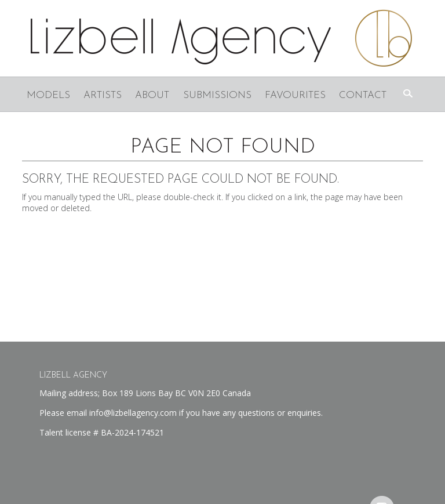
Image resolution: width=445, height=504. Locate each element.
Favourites (295, 95)
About (152, 95)
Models (48, 95)
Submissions (217, 95)
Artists (103, 95)
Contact (363, 95)
